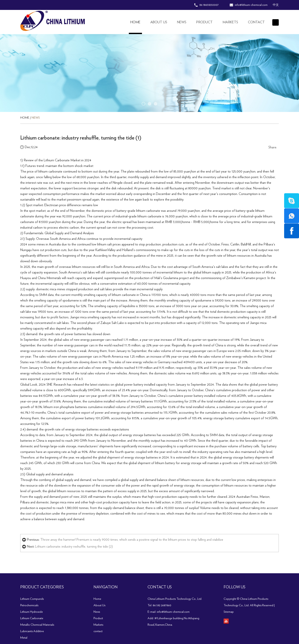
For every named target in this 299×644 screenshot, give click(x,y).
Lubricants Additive (32, 631)
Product (204, 22)
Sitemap (229, 612)
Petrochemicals (29, 605)
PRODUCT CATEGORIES (42, 587)
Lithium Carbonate (32, 618)
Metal (24, 638)
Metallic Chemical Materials (37, 625)
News (182, 22)
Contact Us (160, 587)
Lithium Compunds (32, 599)
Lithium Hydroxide (32, 612)
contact (256, 22)
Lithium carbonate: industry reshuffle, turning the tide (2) (74, 547)
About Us (159, 22)
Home (135, 22)
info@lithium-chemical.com (251, 5)
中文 (276, 5)
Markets (230, 22)
